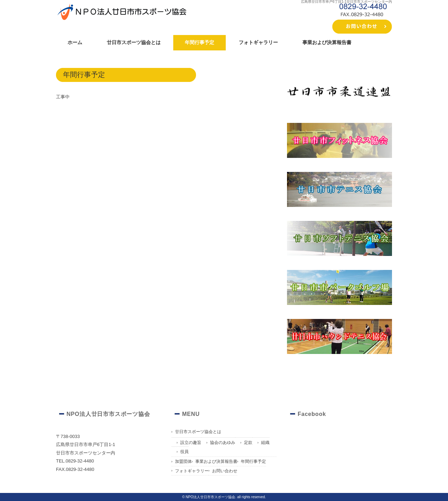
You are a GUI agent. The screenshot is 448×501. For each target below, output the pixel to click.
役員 (184, 452)
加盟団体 (183, 461)
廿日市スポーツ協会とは (134, 42)
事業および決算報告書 (327, 42)
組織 (265, 443)
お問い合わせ (225, 471)
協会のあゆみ (223, 443)
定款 (248, 443)
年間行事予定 (199, 42)
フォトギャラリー (258, 42)
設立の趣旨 (191, 443)
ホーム (75, 42)
